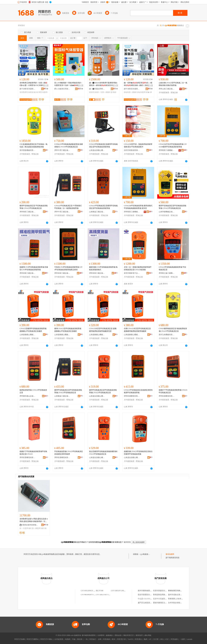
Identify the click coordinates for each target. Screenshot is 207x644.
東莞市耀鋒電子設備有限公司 (132, 273)
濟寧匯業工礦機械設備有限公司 (167, 150)
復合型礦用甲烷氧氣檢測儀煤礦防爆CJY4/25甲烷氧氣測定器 (103, 453)
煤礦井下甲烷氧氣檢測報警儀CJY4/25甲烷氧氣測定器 (173, 391)
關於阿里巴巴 (129, 635)
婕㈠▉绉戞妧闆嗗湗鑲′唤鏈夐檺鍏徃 (97, 89)
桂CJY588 (100, 591)
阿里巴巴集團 (20, 639)
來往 (162, 639)
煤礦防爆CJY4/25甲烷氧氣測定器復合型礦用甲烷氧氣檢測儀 (138, 453)
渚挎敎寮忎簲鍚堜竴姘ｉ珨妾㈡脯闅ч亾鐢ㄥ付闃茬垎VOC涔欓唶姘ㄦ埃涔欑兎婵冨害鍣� (33, 84)
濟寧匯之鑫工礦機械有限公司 (167, 273)
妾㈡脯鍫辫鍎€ (38, 528)
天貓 (74, 639)
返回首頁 (127, 542)
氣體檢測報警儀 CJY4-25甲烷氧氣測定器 (33, 391)
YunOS (130, 639)
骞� (46, 89)
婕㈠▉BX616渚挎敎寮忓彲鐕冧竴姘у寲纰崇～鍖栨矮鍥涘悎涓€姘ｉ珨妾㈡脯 (103, 84)
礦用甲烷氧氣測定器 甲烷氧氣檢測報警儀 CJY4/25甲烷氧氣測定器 (34, 207)
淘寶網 (67, 639)
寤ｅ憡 (46, 85)
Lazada (189, 639)
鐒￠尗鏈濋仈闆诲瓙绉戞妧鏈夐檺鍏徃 (62, 89)
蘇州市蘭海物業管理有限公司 (149, 591)
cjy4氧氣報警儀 (146, 554)
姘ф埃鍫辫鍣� (143, 92)
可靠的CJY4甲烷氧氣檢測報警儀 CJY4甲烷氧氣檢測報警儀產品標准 (68, 268)
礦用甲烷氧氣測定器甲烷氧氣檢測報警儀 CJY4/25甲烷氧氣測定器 (172, 207)
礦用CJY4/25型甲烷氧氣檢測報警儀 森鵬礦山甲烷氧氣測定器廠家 (68, 330)
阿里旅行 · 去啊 (95, 639)
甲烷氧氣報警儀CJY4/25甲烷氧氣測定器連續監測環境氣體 (69, 453)
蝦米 (114, 639)
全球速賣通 (59, 639)
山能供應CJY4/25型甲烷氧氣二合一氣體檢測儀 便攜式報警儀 (173, 84)
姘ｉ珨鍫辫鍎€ (26, 528)
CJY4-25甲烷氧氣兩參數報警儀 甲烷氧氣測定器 (172, 268)
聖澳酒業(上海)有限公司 (177, 599)
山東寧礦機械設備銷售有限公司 (167, 212)
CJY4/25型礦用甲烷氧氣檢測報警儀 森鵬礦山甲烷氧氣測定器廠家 (33, 330)
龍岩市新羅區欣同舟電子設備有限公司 (153, 595)
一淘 (86, 639)
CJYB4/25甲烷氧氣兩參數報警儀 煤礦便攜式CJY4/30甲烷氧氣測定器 (69, 145)
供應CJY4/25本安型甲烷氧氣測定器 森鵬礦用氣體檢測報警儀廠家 (137, 330)
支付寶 (156, 639)
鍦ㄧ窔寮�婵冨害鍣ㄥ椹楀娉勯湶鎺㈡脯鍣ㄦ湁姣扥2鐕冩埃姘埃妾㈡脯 (138, 84)
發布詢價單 (170, 554)
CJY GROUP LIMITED (119, 591)
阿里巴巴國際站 (33, 639)
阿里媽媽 (107, 639)
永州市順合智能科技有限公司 (179, 603)
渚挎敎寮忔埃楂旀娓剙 (29, 92)
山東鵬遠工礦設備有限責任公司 (97, 212)
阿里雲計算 (121, 639)
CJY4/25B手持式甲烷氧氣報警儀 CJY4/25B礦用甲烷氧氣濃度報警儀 (173, 145)
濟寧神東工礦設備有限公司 (27, 273)
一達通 (182, 639)
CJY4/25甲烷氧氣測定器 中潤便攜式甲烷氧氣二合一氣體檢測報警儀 (68, 207)
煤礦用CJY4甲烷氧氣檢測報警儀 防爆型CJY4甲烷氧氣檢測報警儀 (34, 268)
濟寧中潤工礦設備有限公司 (62, 150)
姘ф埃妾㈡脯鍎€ (130, 92)
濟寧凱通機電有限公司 (132, 396)
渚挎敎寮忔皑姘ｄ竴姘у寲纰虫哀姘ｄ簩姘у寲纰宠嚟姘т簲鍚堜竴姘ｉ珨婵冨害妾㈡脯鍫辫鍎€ (34, 520)
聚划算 (80, 639)
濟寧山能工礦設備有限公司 (167, 89)
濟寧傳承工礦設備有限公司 (27, 212)
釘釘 (167, 639)
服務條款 (109, 635)
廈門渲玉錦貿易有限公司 (147, 603)
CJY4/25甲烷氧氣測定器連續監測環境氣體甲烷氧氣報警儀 (138, 391)
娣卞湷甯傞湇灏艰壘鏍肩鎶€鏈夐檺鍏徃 (27, 89)
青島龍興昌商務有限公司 (162, 595)
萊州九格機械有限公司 (167, 335)
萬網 (145, 639)
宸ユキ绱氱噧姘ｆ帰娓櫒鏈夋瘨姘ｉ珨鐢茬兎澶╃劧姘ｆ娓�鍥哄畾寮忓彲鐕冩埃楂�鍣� (68, 84)
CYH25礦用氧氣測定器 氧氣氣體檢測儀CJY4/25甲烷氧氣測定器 (173, 330)
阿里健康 (174, 639)
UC (150, 639)
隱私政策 (118, 635)
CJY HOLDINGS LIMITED (91, 591)
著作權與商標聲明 (89, 635)
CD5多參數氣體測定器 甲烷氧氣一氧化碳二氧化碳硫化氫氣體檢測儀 (33, 145)
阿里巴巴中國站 (46, 639)
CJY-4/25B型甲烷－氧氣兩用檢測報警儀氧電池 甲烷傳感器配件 (138, 145)
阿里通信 (138, 639)
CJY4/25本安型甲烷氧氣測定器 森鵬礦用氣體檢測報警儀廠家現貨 (103, 330)
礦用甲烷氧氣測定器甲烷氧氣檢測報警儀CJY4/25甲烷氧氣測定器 (68, 391)
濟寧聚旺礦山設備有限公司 (27, 396)
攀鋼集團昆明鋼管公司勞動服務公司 (182, 591)
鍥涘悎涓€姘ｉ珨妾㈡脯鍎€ (100, 92)
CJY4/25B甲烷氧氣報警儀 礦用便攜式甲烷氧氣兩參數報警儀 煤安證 (138, 207)
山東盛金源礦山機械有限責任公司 (97, 150)
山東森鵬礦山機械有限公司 (27, 335)
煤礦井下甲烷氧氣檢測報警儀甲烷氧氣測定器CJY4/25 (33, 453)
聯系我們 (139, 635)
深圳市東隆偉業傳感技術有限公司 (132, 150)
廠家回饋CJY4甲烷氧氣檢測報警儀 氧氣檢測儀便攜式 (103, 268)
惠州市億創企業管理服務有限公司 (181, 595)
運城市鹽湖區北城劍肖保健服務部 (166, 603)
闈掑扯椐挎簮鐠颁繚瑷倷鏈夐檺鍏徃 (30, 525)
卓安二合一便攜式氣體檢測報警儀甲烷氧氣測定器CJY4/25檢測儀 (138, 268)
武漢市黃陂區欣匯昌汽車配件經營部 (167, 591)
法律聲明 (101, 635)
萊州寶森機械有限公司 (27, 150)
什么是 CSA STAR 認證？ (147, 599)
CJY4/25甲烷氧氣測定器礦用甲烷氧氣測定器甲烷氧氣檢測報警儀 (103, 145)
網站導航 (148, 635)
